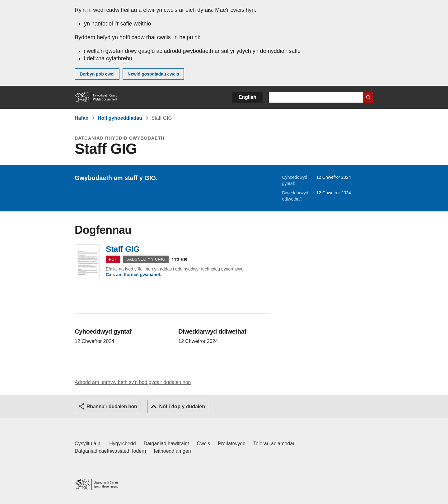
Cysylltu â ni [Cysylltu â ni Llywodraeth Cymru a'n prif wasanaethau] (88, 444)
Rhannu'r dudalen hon (112, 407)
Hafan (82, 118)
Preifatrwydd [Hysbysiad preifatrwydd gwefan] (232, 444)
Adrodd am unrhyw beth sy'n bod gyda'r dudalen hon (133, 382)
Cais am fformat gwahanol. (133, 275)
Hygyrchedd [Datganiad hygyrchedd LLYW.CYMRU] (122, 444)
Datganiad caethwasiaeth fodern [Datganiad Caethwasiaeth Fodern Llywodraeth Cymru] (110, 451)
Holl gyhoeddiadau (120, 118)
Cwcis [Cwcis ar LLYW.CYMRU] (204, 444)
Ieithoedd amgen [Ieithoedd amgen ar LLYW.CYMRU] (173, 451)
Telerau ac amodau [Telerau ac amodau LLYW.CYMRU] (274, 444)
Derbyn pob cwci (97, 74)
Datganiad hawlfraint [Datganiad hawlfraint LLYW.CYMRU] (166, 444)
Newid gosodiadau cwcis (153, 74)
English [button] (247, 97)
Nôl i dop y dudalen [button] (182, 407)
